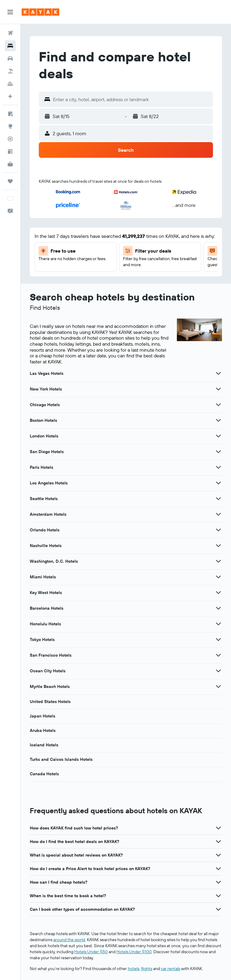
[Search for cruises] (10, 84)
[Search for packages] (10, 71)
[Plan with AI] (10, 96)
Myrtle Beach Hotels (50, 686)
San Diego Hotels (47, 452)
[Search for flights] (10, 33)
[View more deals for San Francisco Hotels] (218, 655)
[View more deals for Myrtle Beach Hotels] (218, 686)
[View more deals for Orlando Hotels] (218, 530)
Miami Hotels (43, 577)
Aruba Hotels (43, 730)
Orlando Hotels (45, 530)
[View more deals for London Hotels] (218, 436)
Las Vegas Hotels (47, 373)
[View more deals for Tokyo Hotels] (218, 639)
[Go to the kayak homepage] (40, 12)
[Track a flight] (10, 139)
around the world (69, 940)
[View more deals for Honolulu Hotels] (218, 624)
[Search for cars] (10, 58)
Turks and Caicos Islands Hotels (61, 759)
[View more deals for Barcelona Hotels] (218, 608)
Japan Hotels (43, 716)
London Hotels (44, 436)
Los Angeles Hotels (49, 483)
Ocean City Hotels (48, 671)
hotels (134, 969)
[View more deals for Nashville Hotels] (218, 546)
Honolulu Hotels (45, 624)
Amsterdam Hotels (48, 514)
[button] (10, 12)
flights (147, 969)
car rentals (171, 969)
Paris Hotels (42, 467)
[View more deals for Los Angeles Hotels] (218, 483)
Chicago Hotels (45, 405)
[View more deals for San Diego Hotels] (218, 452)
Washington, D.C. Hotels (54, 561)
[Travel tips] (10, 151)
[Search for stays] (10, 46)
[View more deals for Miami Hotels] (218, 577)
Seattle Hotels (44, 499)
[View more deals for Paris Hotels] (218, 467)
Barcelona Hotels (47, 608)
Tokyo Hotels (42, 639)
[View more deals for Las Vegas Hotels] (218, 373)
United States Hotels (50, 702)
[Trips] (10, 181)
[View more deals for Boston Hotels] (218, 420)
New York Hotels (46, 389)
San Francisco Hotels (51, 655)
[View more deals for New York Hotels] (218, 389)
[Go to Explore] (10, 126)
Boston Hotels (43, 420)
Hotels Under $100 (134, 952)
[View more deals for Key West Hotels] (218, 593)
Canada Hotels (44, 774)
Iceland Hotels (44, 745)
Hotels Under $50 (91, 952)
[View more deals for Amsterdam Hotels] (218, 514)
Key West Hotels (46, 593)
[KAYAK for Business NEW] (10, 164)
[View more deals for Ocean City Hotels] (218, 671)
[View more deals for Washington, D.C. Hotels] (218, 561)
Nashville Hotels (46, 546)
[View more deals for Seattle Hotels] (218, 499)
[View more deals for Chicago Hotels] (218, 405)
